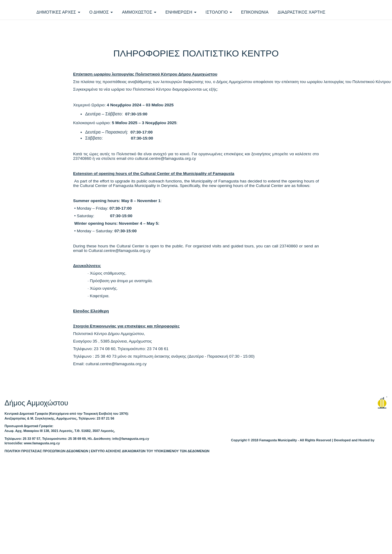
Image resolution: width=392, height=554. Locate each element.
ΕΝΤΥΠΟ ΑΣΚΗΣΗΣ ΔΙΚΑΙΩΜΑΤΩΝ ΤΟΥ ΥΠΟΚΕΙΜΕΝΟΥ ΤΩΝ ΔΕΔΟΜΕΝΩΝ (150, 451)
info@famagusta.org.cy (131, 439)
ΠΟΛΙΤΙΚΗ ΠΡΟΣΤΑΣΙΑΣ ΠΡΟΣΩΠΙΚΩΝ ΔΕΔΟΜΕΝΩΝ (46, 451)
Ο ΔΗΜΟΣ (101, 12)
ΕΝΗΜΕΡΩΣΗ (181, 12)
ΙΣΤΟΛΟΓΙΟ (219, 12)
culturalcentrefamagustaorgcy (165, 158)
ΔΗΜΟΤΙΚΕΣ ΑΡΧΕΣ (58, 12)
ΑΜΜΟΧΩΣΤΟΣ (139, 12)
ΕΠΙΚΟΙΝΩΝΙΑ (255, 12)
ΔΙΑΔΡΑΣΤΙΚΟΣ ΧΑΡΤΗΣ (301, 12)
